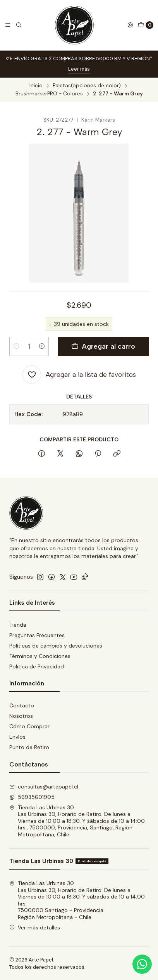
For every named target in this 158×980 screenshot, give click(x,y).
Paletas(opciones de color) (87, 86)
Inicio (36, 86)
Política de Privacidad (37, 666)
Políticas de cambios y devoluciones (56, 646)
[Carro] (146, 25)
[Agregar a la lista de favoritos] (79, 375)
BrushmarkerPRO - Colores (49, 94)
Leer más (79, 69)
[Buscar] (19, 25)
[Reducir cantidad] (16, 346)
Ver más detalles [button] (35, 927)
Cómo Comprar (29, 726)
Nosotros (21, 716)
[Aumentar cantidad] (42, 346)
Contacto (22, 705)
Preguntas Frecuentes (37, 635)
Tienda (18, 625)
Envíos (17, 737)
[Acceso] (130, 25)
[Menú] (8, 25)
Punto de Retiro (29, 747)
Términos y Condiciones (40, 656)
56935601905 (32, 797)
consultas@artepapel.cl (44, 787)
